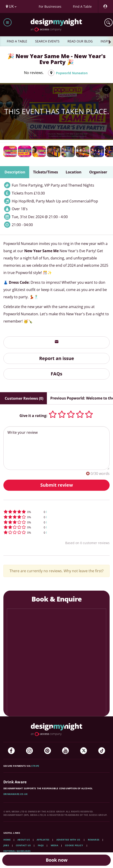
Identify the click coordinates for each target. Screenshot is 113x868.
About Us (24, 840)
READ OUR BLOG (80, 41)
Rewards (94, 840)
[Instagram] (29, 751)
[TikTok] (102, 751)
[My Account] (105, 6)
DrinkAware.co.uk (16, 794)
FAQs (56, 374)
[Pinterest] (48, 751)
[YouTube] (65, 751)
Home (7, 840)
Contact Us (23, 845)
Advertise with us (68, 840)
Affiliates (43, 840)
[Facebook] (11, 751)
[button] (56, 512)
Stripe (35, 766)
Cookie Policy (74, 845)
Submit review (57, 485)
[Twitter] (84, 751)
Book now (57, 860)
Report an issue (57, 358)
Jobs (6, 845)
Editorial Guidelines (17, 851)
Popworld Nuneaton (72, 73)
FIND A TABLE (17, 41)
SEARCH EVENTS (47, 41)
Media (54, 845)
